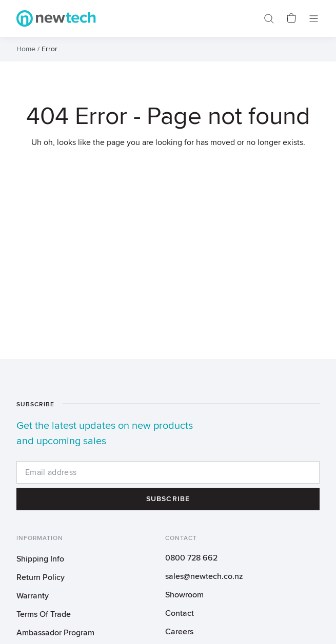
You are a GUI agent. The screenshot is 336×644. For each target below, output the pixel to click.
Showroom (184, 595)
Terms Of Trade (44, 614)
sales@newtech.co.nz (204, 576)
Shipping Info (40, 559)
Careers (179, 632)
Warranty (33, 596)
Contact (180, 613)
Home (26, 49)
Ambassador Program (55, 633)
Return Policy (41, 577)
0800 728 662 (191, 558)
